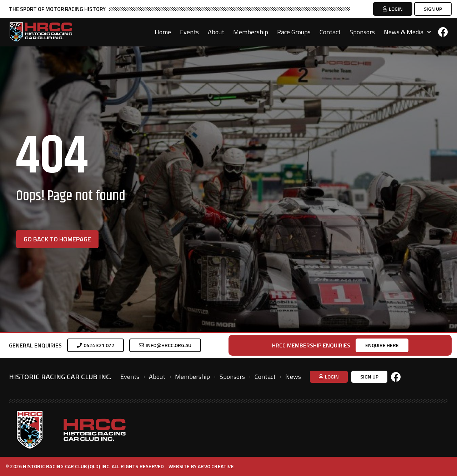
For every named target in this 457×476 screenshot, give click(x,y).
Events (189, 32)
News (293, 377)
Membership (251, 32)
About (216, 32)
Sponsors (362, 32)
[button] (393, 9)
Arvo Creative (216, 466)
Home (163, 32)
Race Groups (294, 32)
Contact (330, 32)
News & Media (407, 32)
